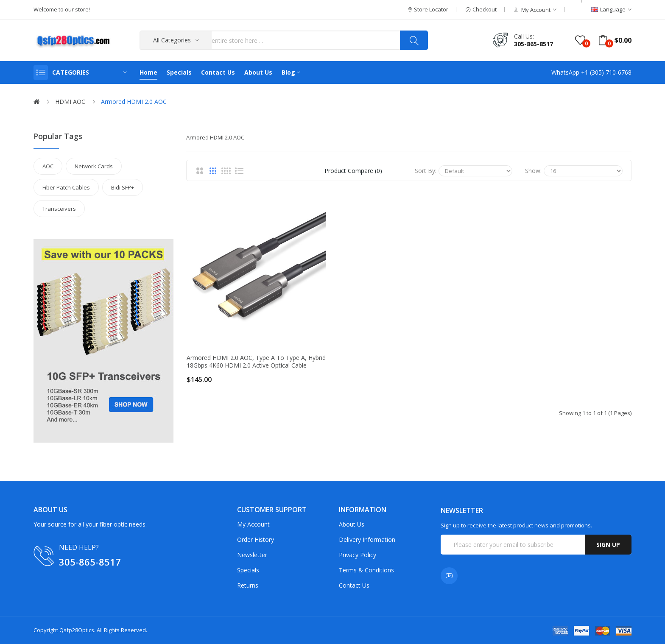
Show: (533, 171)
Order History (256, 539)
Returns (248, 585)
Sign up (608, 545)
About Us (352, 524)
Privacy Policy (358, 555)
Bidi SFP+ (123, 187)
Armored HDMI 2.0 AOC (134, 102)
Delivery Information (367, 539)
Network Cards (94, 166)
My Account (253, 524)
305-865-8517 (534, 44)
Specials (248, 570)
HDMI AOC (70, 102)
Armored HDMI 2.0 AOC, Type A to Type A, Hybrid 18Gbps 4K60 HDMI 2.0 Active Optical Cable (256, 362)
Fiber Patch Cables (66, 187)
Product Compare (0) (353, 171)
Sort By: (426, 171)
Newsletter (252, 555)
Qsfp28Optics (77, 630)
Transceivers (59, 209)
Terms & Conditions (366, 570)
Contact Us (354, 585)
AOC (48, 166)
